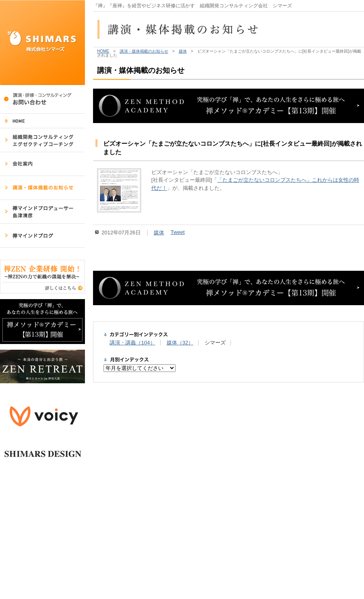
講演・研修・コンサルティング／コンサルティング (42, 99)
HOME (42, 121)
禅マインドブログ (42, 236)
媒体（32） (180, 343)
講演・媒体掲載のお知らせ (42, 188)
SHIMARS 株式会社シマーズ (42, 42)
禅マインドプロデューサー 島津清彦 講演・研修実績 (42, 212)
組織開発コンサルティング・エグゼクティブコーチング (42, 140)
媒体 (183, 51)
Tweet (178, 232)
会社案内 (42, 164)
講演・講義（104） (132, 343)
